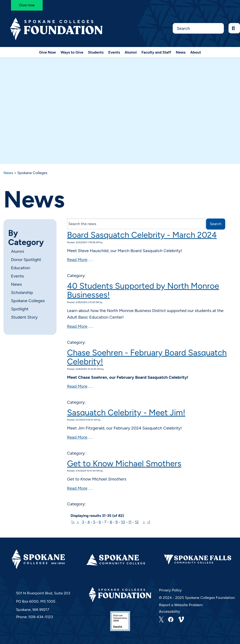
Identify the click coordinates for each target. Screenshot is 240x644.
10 (123, 522)
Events (114, 52)
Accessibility (169, 611)
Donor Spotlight (26, 260)
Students (96, 52)
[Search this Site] (198, 28)
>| (149, 522)
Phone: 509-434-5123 (34, 617)
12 (137, 522)
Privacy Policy (170, 590)
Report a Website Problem (181, 605)
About (196, 52)
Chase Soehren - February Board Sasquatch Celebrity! (147, 357)
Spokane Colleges (28, 301)
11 (130, 522)
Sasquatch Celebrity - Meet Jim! (126, 413)
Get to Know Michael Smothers (124, 464)
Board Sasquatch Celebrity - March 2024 (142, 235)
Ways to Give (72, 52)
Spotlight (20, 309)
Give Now (47, 52)
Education (21, 268)
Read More (77, 260)
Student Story (24, 317)
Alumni (131, 52)
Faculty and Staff (156, 52)
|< (73, 522)
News (181, 52)
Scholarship (22, 293)
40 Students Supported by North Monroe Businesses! (143, 291)
